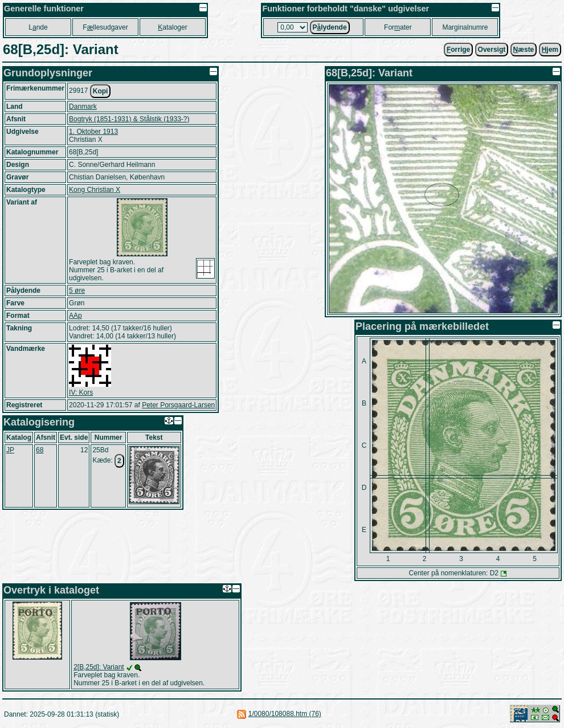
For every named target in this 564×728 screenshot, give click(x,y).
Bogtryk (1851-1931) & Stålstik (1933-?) (129, 119)
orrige (458, 50)
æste (524, 50)
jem (550, 50)
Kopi (101, 91)
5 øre (77, 291)
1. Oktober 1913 (93, 132)
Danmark (83, 107)
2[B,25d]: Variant (99, 667)
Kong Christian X (95, 190)
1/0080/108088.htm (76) (285, 714)
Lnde (38, 27)
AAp (75, 316)
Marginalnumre (465, 27)
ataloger (172, 27)
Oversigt (492, 50)
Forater (398, 27)
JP (10, 450)
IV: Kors (81, 392)
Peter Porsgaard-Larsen (178, 405)
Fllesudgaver (105, 27)
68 (40, 450)
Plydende (330, 27)
